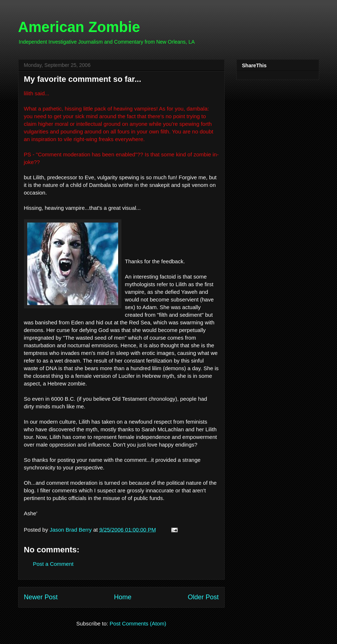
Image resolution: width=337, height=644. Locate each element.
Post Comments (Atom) (138, 623)
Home (123, 597)
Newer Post (41, 597)
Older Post (203, 597)
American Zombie (79, 27)
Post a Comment (53, 564)
